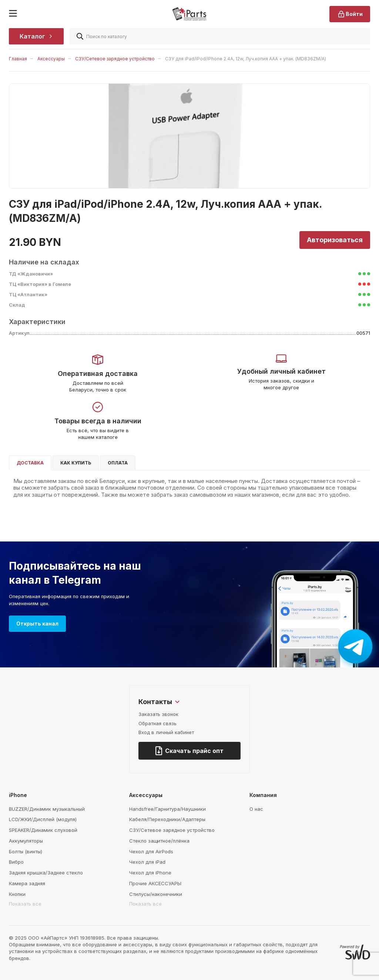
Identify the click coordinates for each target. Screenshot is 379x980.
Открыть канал (37, 624)
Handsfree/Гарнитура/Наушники (167, 809)
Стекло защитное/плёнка (159, 841)
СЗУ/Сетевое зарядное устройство (115, 59)
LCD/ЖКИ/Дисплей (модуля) (43, 819)
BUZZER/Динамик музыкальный (47, 809)
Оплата (118, 463)
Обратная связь (157, 723)
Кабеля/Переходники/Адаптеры (167, 819)
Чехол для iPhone (150, 873)
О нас (256, 809)
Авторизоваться (335, 240)
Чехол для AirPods (151, 851)
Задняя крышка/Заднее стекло (46, 873)
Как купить (76, 463)
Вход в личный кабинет (166, 732)
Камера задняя (27, 883)
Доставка (30, 463)
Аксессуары (51, 59)
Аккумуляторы (26, 841)
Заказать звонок (158, 714)
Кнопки (17, 894)
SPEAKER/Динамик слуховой (43, 830)
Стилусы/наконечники (156, 894)
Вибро (16, 862)
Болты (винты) (26, 851)
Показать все (25, 904)
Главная (18, 59)
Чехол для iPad (147, 862)
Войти (350, 14)
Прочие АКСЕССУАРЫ (155, 883)
